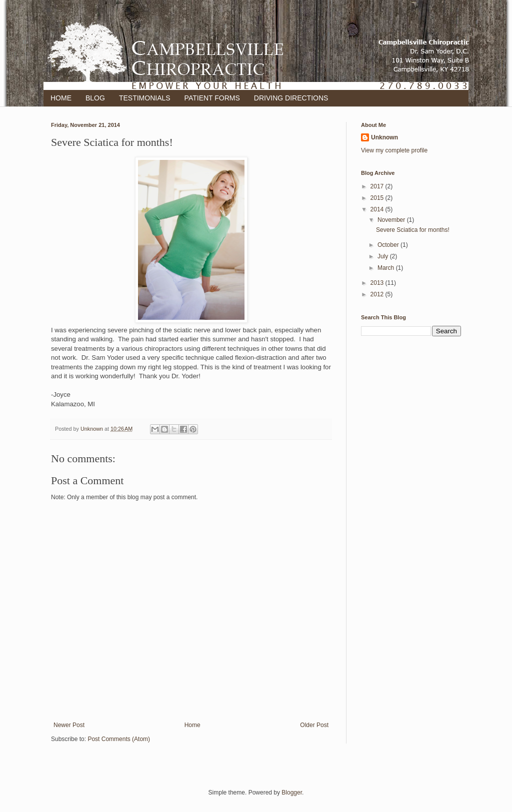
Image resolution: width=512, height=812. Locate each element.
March (387, 268)
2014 (378, 209)
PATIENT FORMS (212, 98)
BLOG (95, 98)
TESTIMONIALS (145, 98)
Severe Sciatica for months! (413, 230)
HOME (61, 98)
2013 (378, 283)
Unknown (384, 137)
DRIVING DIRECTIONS (291, 98)
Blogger (292, 793)
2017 (378, 186)
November (392, 220)
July (384, 256)
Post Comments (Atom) (119, 739)
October (389, 245)
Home (192, 725)
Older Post (314, 725)
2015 (378, 198)
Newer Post (69, 725)
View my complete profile (394, 150)
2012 (378, 294)
